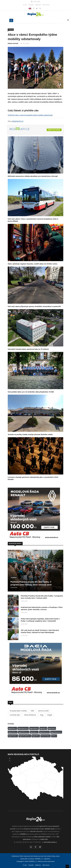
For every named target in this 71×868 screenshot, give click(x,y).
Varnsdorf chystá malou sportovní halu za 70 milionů (28, 349)
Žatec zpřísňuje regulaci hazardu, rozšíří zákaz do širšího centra (33, 264)
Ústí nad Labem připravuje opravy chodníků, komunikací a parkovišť (34, 306)
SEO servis (46, 5)
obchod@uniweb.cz (50, 842)
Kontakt (31, 5)
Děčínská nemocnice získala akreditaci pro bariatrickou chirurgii (33, 176)
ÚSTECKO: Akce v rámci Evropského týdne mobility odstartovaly (30, 115)
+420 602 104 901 (22, 842)
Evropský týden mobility (18, 711)
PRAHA (10, 619)
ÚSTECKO (11, 30)
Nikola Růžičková (30, 715)
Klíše (32, 711)
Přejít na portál (54, 130)
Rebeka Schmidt (13, 43)
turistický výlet (15, 715)
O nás (25, 5)
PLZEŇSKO (14, 578)
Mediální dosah (50, 829)
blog (42, 715)
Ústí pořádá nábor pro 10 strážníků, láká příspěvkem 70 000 (31, 392)
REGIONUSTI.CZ (18, 121)
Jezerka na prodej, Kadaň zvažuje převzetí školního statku (30, 434)
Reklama (38, 5)
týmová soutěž (44, 711)
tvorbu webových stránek (42, 837)
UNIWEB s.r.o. (24, 834)
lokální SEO (44, 839)
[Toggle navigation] (11, 20)
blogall (50, 715)
